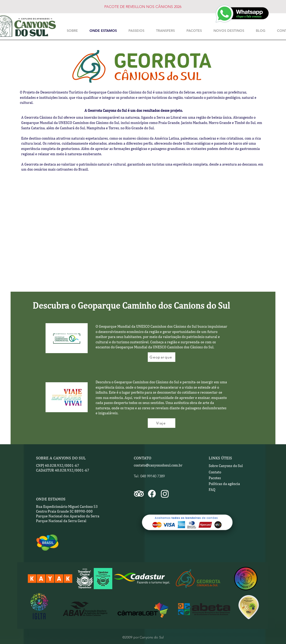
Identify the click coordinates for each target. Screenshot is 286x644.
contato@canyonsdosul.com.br (158, 465)
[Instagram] (165, 494)
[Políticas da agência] (233, 484)
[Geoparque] (162, 357)
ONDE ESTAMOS (51, 499)
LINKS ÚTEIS (220, 458)
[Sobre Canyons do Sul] (226, 466)
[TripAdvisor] (139, 494)
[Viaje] (162, 423)
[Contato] (227, 472)
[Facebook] (152, 494)
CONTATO (142, 458)
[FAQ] (219, 490)
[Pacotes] (227, 478)
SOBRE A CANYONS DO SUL (61, 458)
